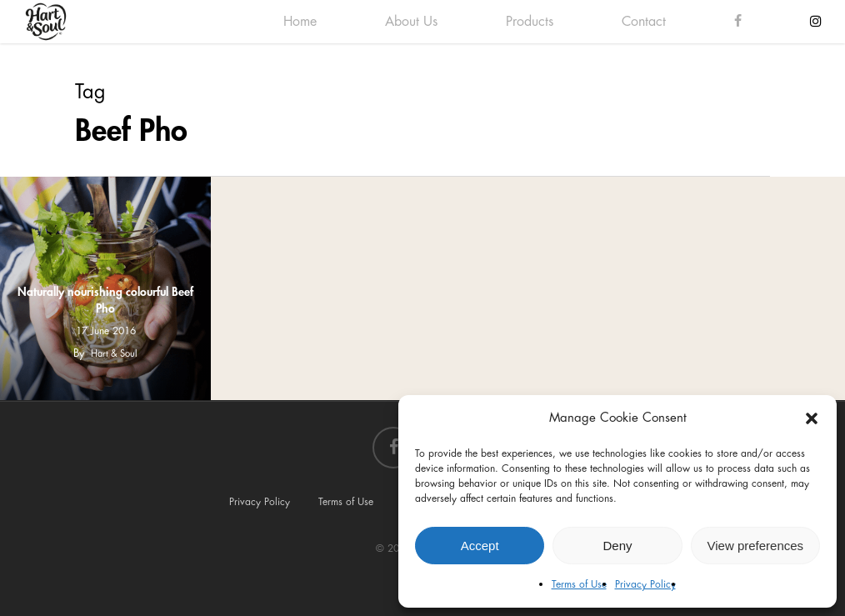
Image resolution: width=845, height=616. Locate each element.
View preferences (756, 546)
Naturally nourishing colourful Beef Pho (105, 300)
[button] (812, 418)
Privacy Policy (645, 584)
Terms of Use (579, 584)
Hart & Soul (114, 354)
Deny (617, 546)
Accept (480, 546)
